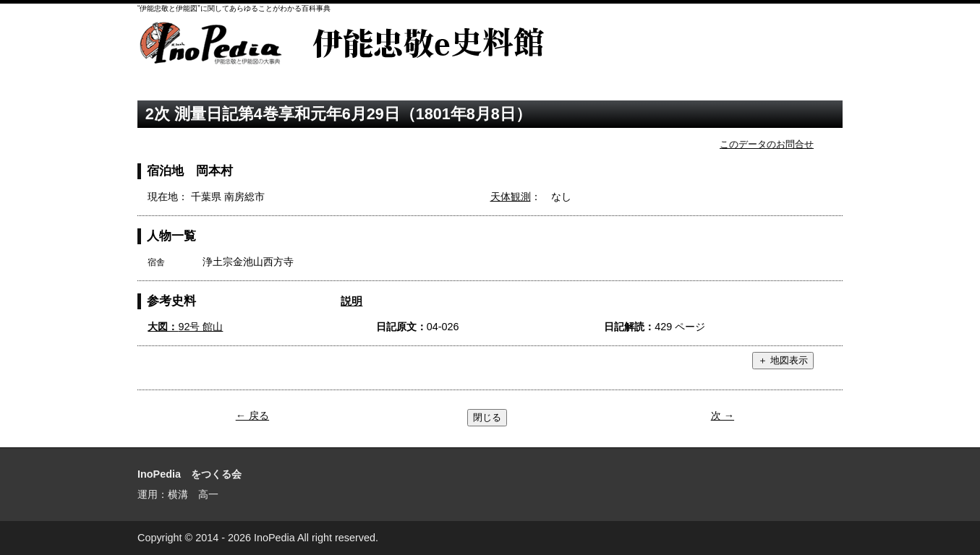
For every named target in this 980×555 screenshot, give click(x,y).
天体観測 (511, 197)
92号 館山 (185, 327)
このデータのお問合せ (767, 144)
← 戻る (252, 416)
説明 (351, 301)
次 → (723, 416)
